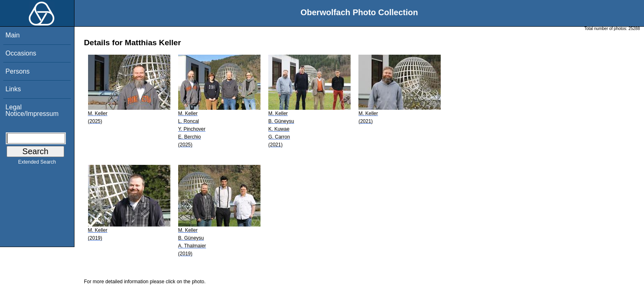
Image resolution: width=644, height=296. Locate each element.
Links (13, 89)
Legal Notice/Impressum (32, 110)
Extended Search (37, 164)
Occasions (21, 53)
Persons (17, 71)
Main (13, 35)
